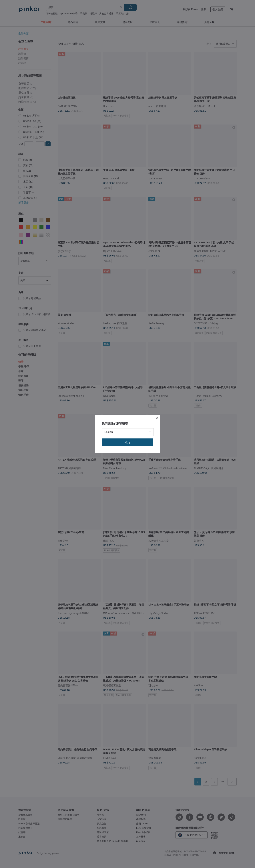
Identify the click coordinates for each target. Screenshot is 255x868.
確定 (127, 442)
